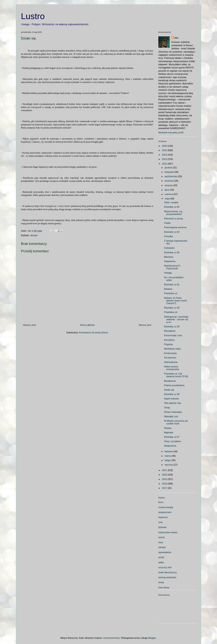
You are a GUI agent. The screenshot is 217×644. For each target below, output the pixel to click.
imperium (163, 517)
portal (161, 557)
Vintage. (168, 273)
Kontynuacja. (171, 353)
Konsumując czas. (173, 335)
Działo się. (169, 390)
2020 (165, 475)
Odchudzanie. (171, 362)
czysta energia (166, 507)
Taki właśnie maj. (173, 403)
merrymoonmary (111, 638)
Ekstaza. (168, 289)
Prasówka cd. (171, 293)
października (171, 176)
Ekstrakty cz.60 (172, 308)
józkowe (162, 527)
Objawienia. (170, 261)
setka (161, 562)
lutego (168, 460)
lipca (167, 190)
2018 (165, 484)
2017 (165, 488)
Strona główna (87, 325)
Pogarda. (169, 344)
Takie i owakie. (171, 202)
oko (176, 38)
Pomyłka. (169, 236)
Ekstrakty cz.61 (172, 285)
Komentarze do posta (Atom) (93, 333)
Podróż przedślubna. (174, 385)
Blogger (152, 638)
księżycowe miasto (168, 532)
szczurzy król (165, 567)
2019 (165, 479)
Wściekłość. (170, 331)
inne (160, 522)
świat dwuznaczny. (168, 572)
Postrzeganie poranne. (175, 227)
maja (167, 199)
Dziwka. (168, 428)
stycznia (169, 465)
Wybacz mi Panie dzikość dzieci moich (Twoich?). (175, 301)
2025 (165, 150)
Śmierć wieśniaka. (173, 412)
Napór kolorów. (172, 399)
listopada (170, 172)
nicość (162, 537)
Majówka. (169, 433)
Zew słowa (164, 588)
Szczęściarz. (170, 358)
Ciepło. (168, 223)
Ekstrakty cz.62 (172, 252)
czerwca (169, 194)
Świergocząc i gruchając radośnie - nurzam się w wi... (176, 319)
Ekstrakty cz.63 (172, 232)
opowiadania (165, 552)
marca (168, 456)
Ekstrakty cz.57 (172, 437)
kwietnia (169, 451)
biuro (161, 502)
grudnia (169, 168)
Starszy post (145, 325)
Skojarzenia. (170, 446)
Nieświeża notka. (173, 349)
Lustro (33, 16)
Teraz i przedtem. (173, 441)
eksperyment (165, 512)
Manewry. (169, 257)
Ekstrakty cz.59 (172, 327)
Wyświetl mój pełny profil (171, 133)
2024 (165, 155)
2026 (165, 146)
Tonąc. (167, 408)
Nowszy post (30, 325)
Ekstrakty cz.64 (172, 207)
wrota (161, 582)
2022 (165, 164)
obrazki (34, 235)
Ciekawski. (169, 248)
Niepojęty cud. (171, 416)
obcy (161, 542)
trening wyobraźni (167, 577)
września (169, 181)
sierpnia (169, 185)
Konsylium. (170, 340)
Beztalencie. (170, 381)
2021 (165, 470)
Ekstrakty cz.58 (172, 394)
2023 (165, 159)
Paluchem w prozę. (174, 219)
